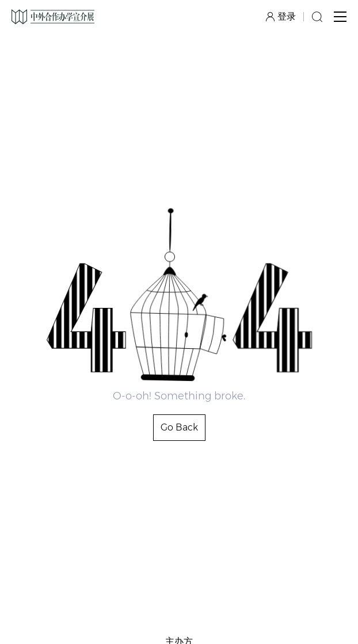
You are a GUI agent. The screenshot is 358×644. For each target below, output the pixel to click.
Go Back (179, 427)
